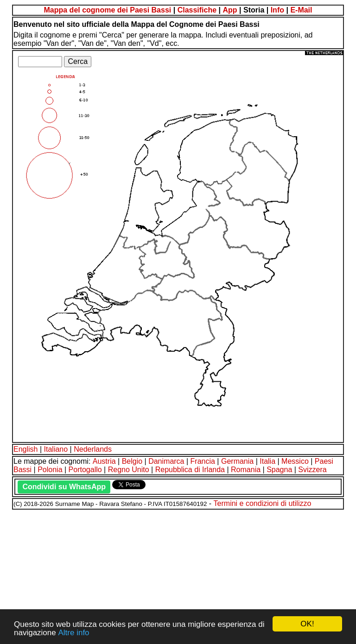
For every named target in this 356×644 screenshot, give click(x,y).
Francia (203, 461)
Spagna (279, 470)
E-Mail (301, 10)
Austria (104, 461)
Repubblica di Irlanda (190, 470)
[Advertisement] (178, 575)
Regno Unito (129, 470)
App (230, 10)
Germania (237, 461)
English (25, 449)
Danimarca (166, 461)
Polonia (50, 470)
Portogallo (85, 470)
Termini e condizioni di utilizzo (263, 503)
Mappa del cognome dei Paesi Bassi (107, 10)
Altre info (73, 633)
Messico (295, 461)
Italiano (56, 449)
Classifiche (197, 10)
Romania (246, 470)
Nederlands (93, 449)
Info (277, 10)
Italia (267, 461)
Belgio (132, 461)
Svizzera (312, 470)
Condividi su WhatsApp (64, 487)
